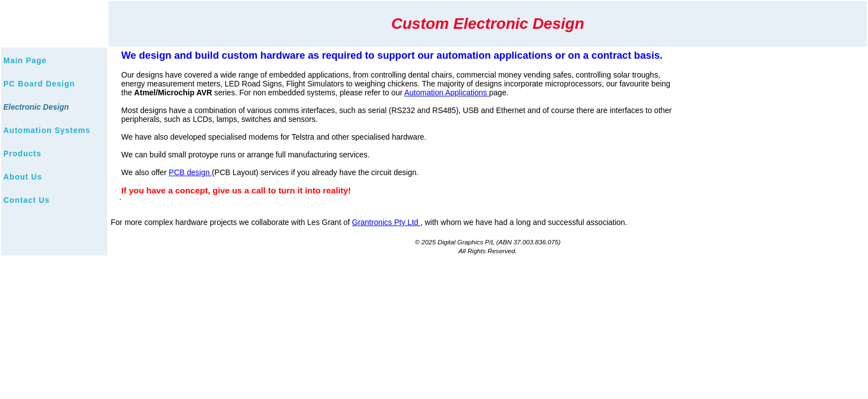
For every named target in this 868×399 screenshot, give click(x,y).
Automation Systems (47, 130)
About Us (23, 177)
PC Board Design (39, 84)
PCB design (190, 172)
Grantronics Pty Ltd (386, 222)
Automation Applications (446, 93)
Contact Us (27, 200)
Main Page (25, 60)
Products (22, 154)
